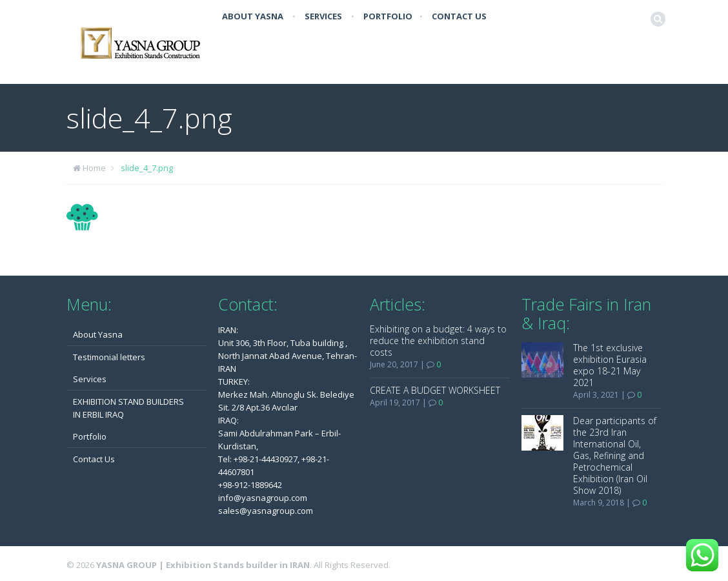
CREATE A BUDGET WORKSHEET (435, 390)
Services (323, 16)
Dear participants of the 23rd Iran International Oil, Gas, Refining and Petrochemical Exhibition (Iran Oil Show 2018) (615, 455)
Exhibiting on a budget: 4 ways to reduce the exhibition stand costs (438, 341)
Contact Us (459, 16)
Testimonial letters (109, 357)
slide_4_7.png (147, 168)
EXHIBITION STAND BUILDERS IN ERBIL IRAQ (128, 408)
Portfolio (388, 16)
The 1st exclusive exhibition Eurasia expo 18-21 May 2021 (610, 365)
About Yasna (253, 16)
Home (94, 168)
